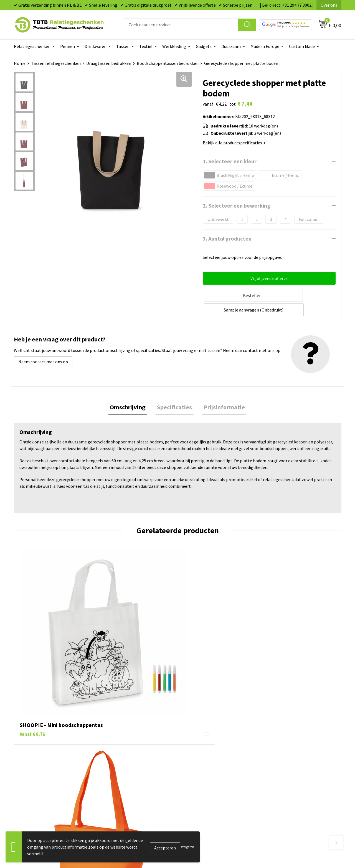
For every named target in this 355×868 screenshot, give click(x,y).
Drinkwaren (96, 46)
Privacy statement (283, 748)
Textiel (146, 46)
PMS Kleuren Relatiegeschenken (134, 748)
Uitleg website (117, 731)
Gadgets (204, 46)
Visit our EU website (284, 773)
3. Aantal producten (227, 238)
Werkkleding (174, 46)
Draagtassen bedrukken (109, 63)
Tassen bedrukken (201, 723)
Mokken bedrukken (202, 748)
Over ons (329, 5)
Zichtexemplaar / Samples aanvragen (139, 765)
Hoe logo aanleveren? (124, 756)
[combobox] (181, 25)
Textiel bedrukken (201, 756)
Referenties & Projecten (288, 739)
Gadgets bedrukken (203, 739)
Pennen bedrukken (202, 714)
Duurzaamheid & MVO (123, 773)
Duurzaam (231, 46)
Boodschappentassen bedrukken (168, 63)
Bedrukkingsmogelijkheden (129, 739)
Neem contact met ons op (43, 346)
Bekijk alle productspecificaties (234, 143)
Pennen (68, 46)
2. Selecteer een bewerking (237, 205)
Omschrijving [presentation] (131, 392)
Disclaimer (276, 756)
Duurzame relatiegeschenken (212, 731)
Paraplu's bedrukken (204, 765)
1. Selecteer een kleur (230, 161)
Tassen (123, 46)
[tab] (131, 392)
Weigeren (188, 847)
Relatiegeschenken (32, 46)
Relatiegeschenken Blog (289, 731)
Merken (192, 773)
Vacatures (275, 723)
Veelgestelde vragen (122, 714)
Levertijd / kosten (120, 723)
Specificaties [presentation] (174, 392)
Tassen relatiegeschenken (56, 63)
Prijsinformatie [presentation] (221, 392)
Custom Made (302, 46)
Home (20, 63)
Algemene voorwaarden (288, 765)
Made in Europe (265, 46)
